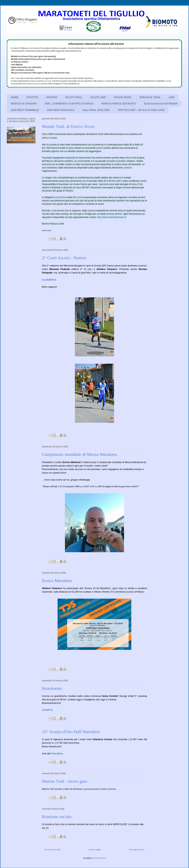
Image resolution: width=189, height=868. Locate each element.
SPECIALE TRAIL (150, 97)
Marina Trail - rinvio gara (65, 781)
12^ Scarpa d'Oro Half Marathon (71, 732)
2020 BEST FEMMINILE (25, 110)
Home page (95, 850)
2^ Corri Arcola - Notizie (64, 258)
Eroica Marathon (57, 581)
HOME (15, 97)
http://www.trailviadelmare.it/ (112, 217)
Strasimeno (52, 688)
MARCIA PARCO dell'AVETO (119, 104)
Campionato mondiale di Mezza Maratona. (80, 454)
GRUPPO (52, 97)
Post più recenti (53, 850)
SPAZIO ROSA (123, 97)
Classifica (57, 753)
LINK (172, 97)
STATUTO (32, 97)
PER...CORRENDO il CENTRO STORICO (69, 104)
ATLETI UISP (98, 97)
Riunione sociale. (57, 817)
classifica (61, 197)
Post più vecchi (137, 850)
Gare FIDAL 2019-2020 (96, 110)
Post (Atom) (100, 858)
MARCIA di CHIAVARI (24, 104)
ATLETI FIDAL (74, 97)
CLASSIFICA (47, 710)
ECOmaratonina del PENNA (161, 104)
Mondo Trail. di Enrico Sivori (68, 126)
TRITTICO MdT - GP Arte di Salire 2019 (141, 110)
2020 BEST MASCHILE (61, 110)
